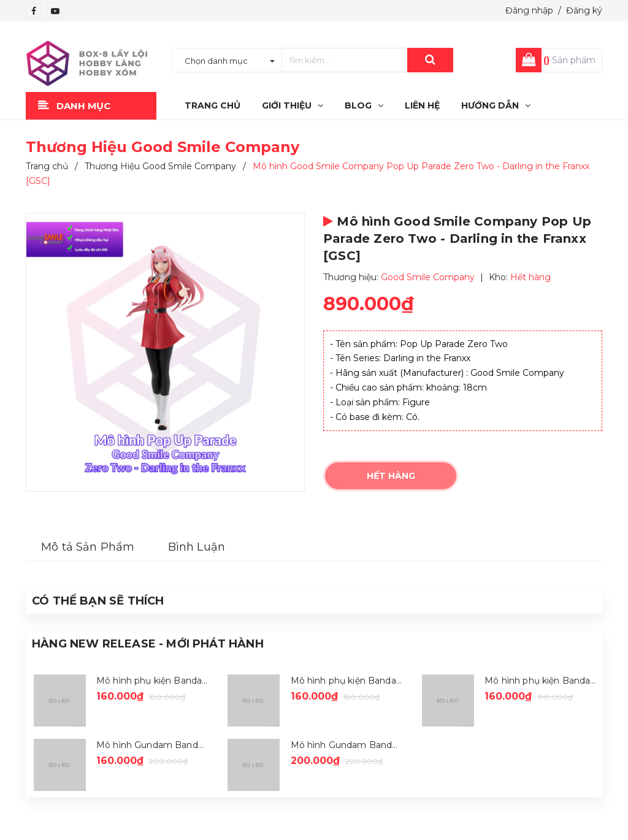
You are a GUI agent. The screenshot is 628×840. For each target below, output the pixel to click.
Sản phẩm (569, 60)
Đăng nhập (529, 10)
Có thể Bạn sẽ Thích (98, 601)
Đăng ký (584, 10)
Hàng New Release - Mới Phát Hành (148, 644)
